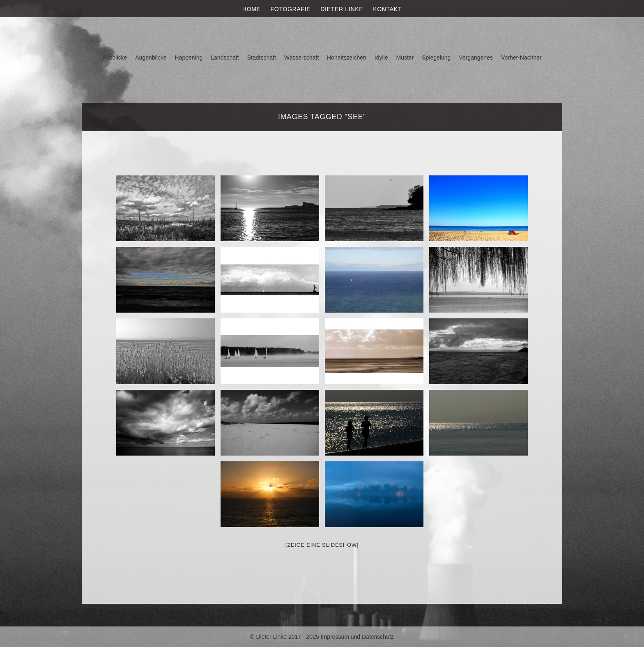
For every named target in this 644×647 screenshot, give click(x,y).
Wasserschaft (301, 58)
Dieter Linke (342, 9)
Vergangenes (476, 58)
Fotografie (291, 9)
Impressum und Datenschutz (357, 637)
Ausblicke (115, 58)
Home (252, 9)
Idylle (381, 58)
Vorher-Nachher (521, 58)
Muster (405, 58)
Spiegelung (436, 58)
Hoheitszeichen (347, 58)
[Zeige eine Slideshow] (322, 545)
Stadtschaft (262, 58)
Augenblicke (151, 58)
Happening (189, 58)
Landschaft (225, 58)
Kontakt (387, 9)
